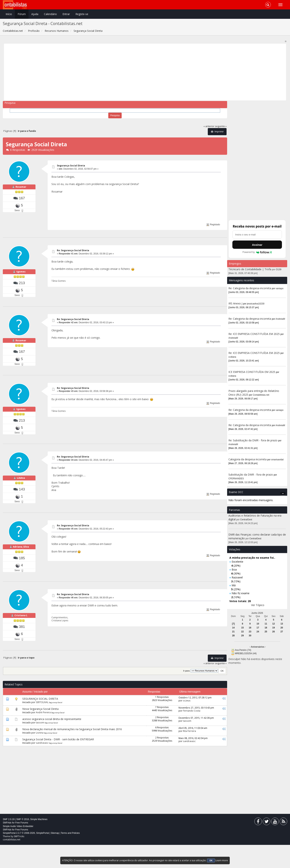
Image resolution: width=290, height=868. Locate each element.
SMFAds (7, 846)
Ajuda (35, 14)
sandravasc (42, 766)
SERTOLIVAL (42, 725)
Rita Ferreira (189, 754)
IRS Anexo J (235, 303)
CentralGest (246, 520)
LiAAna (21, 493)
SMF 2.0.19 (9, 842)
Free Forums (22, 846)
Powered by (257, 252)
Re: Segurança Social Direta (73, 250)
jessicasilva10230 (256, 304)
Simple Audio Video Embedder (18, 849)
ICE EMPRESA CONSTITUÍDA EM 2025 (252, 372)
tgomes (21, 275)
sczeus (187, 723)
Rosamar (21, 191)
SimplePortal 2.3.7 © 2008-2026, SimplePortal (26, 856)
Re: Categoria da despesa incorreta (250, 288)
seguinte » (221, 126)
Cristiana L (21, 638)
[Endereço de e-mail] (257, 234)
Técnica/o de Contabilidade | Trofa (250, 269)
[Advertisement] (118, 72)
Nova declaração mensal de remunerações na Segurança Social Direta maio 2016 (72, 752)
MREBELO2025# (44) (246, 653)
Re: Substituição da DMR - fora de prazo (253, 440)
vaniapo (280, 288)
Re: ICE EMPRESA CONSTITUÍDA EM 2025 (254, 334)
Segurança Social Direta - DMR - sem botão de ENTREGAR (58, 762)
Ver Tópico (258, 605)
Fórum (22, 14)
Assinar (257, 245)
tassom (40, 746)
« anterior (209, 126)
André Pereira (43, 735)
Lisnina (40, 756)
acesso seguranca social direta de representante (52, 742)
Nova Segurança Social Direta (40, 732)
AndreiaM (280, 319)
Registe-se (82, 14)
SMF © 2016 (23, 842)
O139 (279, 269)
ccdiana (232, 357)
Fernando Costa (192, 734)
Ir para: (187, 694)
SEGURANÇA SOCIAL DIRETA (40, 722)
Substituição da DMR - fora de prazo (251, 475)
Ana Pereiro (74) (243, 650)
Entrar (66, 14)
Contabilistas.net (261, 395)
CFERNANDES (236, 479)
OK (211, 860)
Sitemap (55, 856)
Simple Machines (39, 842)
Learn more (222, 860)
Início (9, 14)
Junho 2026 (257, 613)
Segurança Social (56, 726)
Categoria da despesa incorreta (247, 459)
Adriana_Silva (21, 566)
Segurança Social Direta (71, 166)
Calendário (50, 14)
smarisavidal (277, 460)
